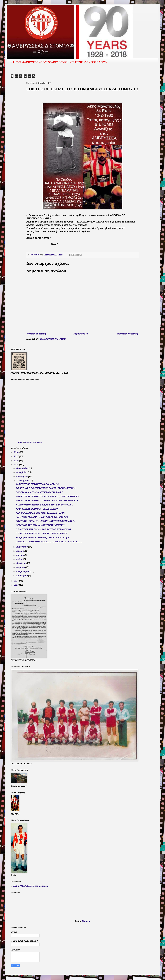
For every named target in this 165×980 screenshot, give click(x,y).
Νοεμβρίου (22, 472)
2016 (16, 461)
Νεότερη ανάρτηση (36, 334)
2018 (16, 452)
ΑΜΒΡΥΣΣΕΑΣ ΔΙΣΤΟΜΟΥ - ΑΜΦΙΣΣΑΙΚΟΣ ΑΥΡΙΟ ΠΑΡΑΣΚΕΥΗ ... (48, 501)
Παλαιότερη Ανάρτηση (127, 334)
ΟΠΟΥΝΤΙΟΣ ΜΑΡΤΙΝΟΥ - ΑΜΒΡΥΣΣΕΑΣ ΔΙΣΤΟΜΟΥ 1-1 (43, 529)
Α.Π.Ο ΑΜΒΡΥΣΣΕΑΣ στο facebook (31, 886)
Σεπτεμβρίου (23, 481)
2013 (16, 585)
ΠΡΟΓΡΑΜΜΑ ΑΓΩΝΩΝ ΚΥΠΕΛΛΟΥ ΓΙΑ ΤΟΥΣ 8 (39, 492)
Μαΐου (20, 559)
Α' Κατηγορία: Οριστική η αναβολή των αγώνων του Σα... (44, 505)
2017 (16, 456)
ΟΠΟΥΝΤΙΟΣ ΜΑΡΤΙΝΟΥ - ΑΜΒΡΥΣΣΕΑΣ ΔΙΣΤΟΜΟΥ (42, 533)
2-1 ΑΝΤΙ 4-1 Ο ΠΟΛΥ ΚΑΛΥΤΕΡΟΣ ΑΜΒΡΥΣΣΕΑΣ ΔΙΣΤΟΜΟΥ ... (47, 488)
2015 (16, 465)
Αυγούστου (22, 547)
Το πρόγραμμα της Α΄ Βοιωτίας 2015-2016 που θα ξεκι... (44, 538)
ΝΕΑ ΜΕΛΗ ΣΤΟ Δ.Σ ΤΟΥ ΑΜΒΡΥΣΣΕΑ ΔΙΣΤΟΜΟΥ (40, 513)
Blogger (86, 921)
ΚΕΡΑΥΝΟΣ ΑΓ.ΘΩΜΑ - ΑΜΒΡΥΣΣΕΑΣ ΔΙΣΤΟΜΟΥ (40, 525)
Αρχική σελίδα (81, 334)
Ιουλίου (20, 551)
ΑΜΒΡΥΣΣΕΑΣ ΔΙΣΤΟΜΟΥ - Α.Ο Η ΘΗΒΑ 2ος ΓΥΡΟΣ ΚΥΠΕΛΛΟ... (48, 496)
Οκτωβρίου (22, 476)
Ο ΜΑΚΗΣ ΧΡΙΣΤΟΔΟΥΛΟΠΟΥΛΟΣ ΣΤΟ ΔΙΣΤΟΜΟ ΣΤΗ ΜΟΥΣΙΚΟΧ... (49, 542)
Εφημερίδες (28, 442)
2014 (16, 581)
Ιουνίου (20, 555)
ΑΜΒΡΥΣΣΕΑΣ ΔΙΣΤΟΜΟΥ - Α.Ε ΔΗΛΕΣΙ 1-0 (37, 484)
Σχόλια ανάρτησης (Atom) (53, 339)
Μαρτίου (21, 567)
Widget (21, 442)
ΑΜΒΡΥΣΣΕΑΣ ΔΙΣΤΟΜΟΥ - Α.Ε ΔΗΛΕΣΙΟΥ (37, 509)
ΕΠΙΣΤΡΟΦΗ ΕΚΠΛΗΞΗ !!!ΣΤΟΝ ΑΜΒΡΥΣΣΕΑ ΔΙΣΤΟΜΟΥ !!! (45, 521)
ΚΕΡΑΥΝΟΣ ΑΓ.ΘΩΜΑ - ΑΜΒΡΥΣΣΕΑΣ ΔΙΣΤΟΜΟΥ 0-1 (42, 517)
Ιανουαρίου (22, 576)
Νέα (35, 442)
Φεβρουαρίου (23, 572)
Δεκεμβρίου (23, 468)
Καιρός (40, 442)
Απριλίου (21, 563)
